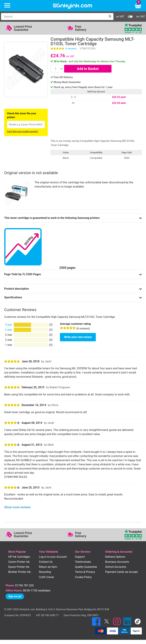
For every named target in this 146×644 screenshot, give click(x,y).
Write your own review (78, 337)
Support (80, 557)
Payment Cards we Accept (122, 572)
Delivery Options (115, 557)
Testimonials (83, 562)
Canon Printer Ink (19, 562)
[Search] (54, 17)
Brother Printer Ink (20, 572)
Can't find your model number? (23, 131)
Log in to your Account (53, 557)
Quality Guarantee (86, 567)
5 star (9, 325)
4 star (9, 330)
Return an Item (48, 567)
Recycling (45, 572)
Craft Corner (47, 577)
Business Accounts (117, 562)
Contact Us (46, 562)
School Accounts (116, 567)
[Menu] (7, 6)
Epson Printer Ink (19, 567)
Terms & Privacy (85, 572)
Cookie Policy (83, 577)
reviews (71, 49)
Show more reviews (17, 507)
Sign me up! (15, 596)
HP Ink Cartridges (19, 557)
